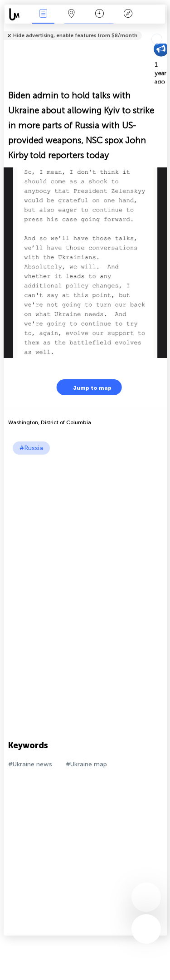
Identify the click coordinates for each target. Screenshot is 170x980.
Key (128, 14)
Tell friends (163, 30)
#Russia (31, 448)
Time (100, 14)
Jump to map (87, 387)
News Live (43, 14)
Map (72, 14)
